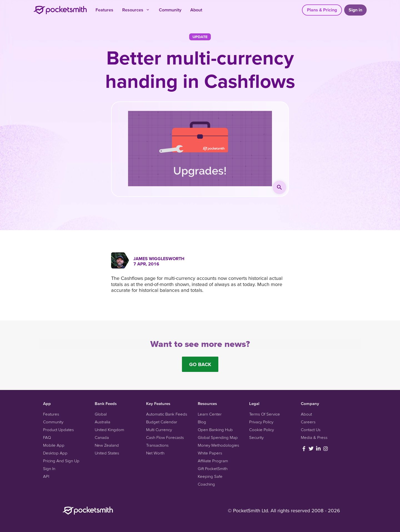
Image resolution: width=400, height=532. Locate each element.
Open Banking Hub (215, 430)
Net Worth (155, 453)
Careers (308, 422)
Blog (202, 422)
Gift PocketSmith (213, 468)
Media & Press (314, 437)
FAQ (47, 437)
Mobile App (54, 445)
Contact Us (311, 430)
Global (101, 414)
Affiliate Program (213, 461)
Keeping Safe (210, 476)
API (46, 476)
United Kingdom (109, 430)
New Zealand (107, 445)
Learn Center (210, 414)
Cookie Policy (262, 430)
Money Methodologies (218, 445)
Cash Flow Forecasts (165, 437)
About (196, 10)
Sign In (49, 468)
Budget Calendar (162, 422)
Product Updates (58, 430)
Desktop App (55, 453)
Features (104, 10)
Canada (102, 437)
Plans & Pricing (322, 10)
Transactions (157, 445)
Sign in (355, 10)
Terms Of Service (265, 414)
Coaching (206, 484)
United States (107, 453)
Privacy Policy (261, 422)
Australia (102, 422)
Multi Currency (159, 430)
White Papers (210, 453)
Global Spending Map (218, 437)
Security (256, 437)
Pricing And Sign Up (61, 461)
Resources (136, 10)
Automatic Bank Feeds (167, 414)
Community (170, 10)
